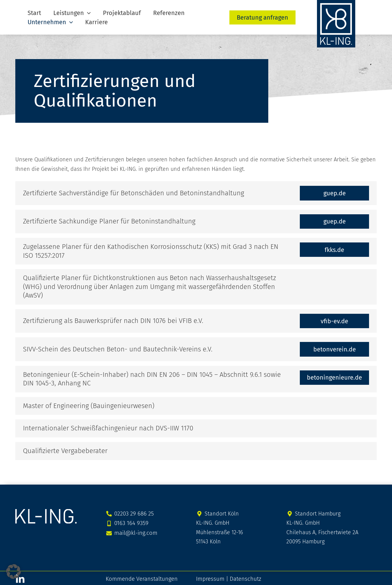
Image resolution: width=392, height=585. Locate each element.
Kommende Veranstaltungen (141, 577)
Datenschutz (243, 577)
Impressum (209, 577)
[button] (78, 13)
